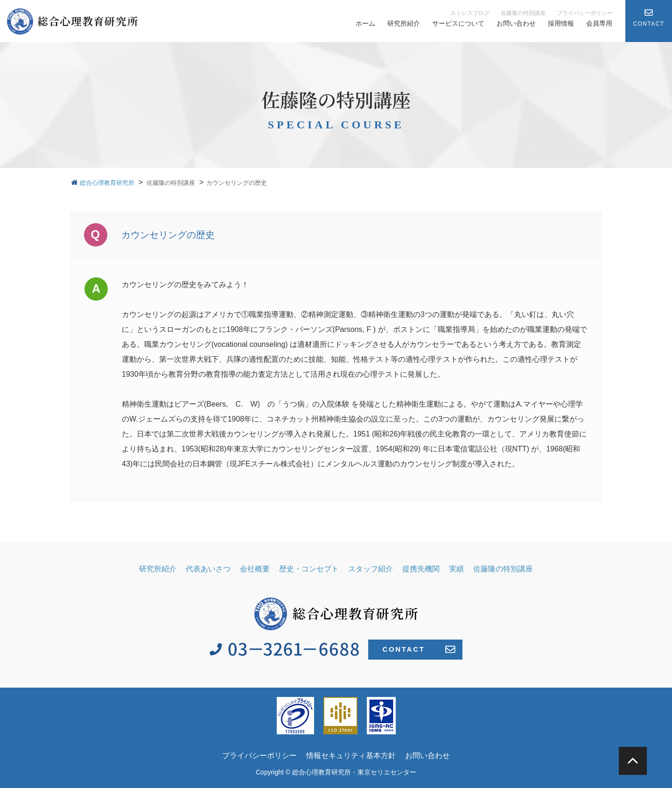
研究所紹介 (404, 23)
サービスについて (458, 23)
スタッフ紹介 (371, 569)
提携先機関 (421, 569)
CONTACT (419, 649)
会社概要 (255, 569)
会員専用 (599, 23)
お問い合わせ (516, 23)
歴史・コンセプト (309, 569)
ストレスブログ (470, 13)
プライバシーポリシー (585, 13)
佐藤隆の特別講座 (523, 13)
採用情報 (561, 23)
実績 (456, 569)
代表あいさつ (208, 569)
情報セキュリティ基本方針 (351, 756)
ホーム (365, 23)
